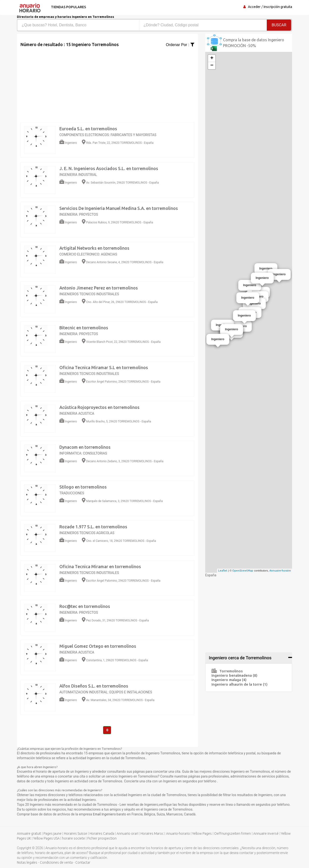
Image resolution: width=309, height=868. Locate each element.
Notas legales (27, 863)
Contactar (83, 863)
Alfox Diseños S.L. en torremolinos (94, 686)
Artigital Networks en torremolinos (94, 248)
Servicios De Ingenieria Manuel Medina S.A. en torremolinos (119, 208)
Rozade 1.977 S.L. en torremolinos (93, 527)
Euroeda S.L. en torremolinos (88, 129)
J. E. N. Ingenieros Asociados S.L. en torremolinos (109, 168)
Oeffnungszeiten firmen (232, 834)
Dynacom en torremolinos (85, 447)
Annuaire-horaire (280, 571)
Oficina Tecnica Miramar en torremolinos (100, 566)
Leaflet (223, 571)
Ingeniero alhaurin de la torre (239, 684)
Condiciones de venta (56, 863)
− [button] (212, 66)
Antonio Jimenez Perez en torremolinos (99, 288)
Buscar (279, 25)
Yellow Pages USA (46, 839)
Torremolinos (227, 671)
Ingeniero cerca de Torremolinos (240, 658)
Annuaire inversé (266, 834)
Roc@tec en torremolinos (85, 606)
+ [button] (212, 58)
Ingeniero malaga (229, 680)
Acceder (254, 7)
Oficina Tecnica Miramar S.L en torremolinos (104, 367)
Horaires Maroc (152, 834)
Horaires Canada (102, 834)
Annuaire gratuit (29, 834)
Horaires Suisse (76, 834)
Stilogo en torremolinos (83, 487)
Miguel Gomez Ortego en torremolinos (98, 646)
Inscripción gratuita (278, 7)
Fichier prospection (102, 839)
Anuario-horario (178, 834)
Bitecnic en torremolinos (84, 328)
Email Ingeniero (105, 814)
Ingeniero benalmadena (234, 675)
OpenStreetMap (243, 571)
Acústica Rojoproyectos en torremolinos (99, 407)
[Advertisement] (107, 82)
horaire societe (74, 839)
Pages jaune (53, 834)
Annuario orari (127, 834)
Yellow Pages (202, 834)
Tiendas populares (68, 7)
